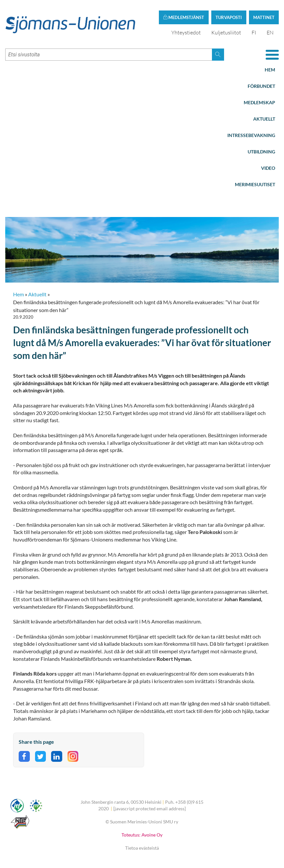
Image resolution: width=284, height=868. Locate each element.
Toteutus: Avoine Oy (142, 835)
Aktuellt (264, 119)
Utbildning (261, 152)
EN (270, 32)
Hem (270, 70)
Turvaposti (229, 17)
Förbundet (261, 86)
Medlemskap (259, 102)
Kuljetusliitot (226, 32)
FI (254, 32)
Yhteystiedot (186, 32)
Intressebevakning (251, 135)
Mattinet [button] (264, 17)
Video (268, 168)
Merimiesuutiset (255, 184)
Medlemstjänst (184, 17)
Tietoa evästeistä (142, 848)
